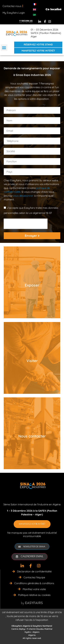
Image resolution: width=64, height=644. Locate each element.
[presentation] (26, 224)
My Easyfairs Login (14, 13)
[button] (4, 48)
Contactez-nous (12, 6)
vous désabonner (23, 196)
